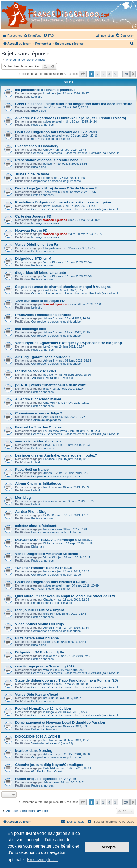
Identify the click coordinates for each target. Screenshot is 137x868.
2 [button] (97, 74)
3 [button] (103, 74)
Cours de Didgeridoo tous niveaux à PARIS (51, 582)
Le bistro (37, 97)
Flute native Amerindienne (37, 638)
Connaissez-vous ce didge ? (39, 413)
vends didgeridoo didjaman (38, 441)
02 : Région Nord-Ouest (47, 771)
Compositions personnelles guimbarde (56, 181)
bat (45, 698)
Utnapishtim (51, 248)
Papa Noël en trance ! (33, 469)
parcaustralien (52, 206)
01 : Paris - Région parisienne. (51, 139)
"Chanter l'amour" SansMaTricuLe (44, 568)
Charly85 (49, 403)
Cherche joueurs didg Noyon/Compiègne (49, 765)
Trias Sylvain (52, 192)
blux (46, 389)
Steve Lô (49, 445)
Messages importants (45, 223)
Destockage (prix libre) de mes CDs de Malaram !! (56, 188)
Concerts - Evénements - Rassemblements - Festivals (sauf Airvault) (76, 153)
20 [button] (126, 74)
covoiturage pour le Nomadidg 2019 (45, 666)
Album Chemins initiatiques (38, 483)
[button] (83, 74)
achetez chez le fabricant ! (37, 526)
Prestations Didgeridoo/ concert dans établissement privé (63, 202)
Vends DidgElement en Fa (37, 244)
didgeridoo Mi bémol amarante (40, 273)
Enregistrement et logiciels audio (52, 603)
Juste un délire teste (32, 174)
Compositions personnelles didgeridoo (56, 322)
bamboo (49, 529)
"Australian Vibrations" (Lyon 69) (52, 378)
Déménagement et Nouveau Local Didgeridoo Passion (60, 722)
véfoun (48, 670)
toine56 (48, 614)
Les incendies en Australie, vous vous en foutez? (56, 455)
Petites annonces (42, 125)
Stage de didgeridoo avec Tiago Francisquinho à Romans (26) (67, 680)
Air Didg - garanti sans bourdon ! (42, 357)
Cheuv (48, 150)
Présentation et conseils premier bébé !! (48, 160)
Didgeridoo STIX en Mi (34, 259)
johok (47, 178)
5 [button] (115, 74)
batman (48, 684)
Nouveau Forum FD (31, 230)
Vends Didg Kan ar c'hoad (37, 694)
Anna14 (48, 107)
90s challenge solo (31, 329)
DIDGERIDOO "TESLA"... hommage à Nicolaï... (54, 540)
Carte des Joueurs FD (33, 216)
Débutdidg (50, 768)
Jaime (47, 782)
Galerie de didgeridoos (46, 420)
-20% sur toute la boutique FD (40, 301)
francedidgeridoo (55, 220)
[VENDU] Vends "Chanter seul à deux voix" (51, 385)
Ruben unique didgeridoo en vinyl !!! (46, 779)
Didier (47, 642)
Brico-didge (39, 111)
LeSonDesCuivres (55, 431)
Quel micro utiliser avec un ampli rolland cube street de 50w (65, 596)
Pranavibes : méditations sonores (43, 315)
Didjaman (49, 543)
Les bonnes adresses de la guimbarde (56, 532)
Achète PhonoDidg (31, 512)
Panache (49, 459)
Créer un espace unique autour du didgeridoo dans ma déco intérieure (74, 104)
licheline (49, 93)
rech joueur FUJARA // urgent (40, 610)
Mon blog (23, 498)
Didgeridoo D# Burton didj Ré (40, 652)
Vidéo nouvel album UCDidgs (40, 624)
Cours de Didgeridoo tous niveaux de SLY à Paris (56, 132)
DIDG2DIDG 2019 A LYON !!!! (39, 737)
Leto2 (47, 346)
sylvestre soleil (53, 121)
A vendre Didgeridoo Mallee (38, 399)
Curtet (47, 290)
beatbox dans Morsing (34, 751)
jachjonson (50, 656)
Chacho (48, 600)
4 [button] (109, 74)
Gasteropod (51, 501)
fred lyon (49, 375)
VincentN (49, 262)
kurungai (49, 712)
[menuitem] (32, 36)
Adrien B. (49, 318)
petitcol (48, 164)
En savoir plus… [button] (42, 860)
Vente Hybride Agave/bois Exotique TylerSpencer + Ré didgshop (68, 343)
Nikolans (49, 487)
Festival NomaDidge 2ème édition (43, 708)
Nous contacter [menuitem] (73, 821)
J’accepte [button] (107, 847)
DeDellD (49, 515)
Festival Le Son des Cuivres (38, 427)
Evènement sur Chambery (37, 146)
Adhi (46, 417)
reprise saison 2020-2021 (36, 371)
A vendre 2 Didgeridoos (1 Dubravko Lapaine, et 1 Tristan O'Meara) (70, 118)
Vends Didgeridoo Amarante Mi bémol (47, 554)
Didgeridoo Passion (44, 729)
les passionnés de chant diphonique (45, 90)
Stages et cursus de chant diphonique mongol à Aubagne (63, 287)
